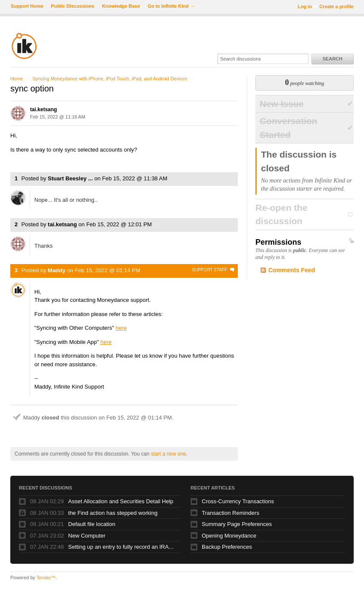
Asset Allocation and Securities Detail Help (121, 501)
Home (17, 79)
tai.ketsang (44, 109)
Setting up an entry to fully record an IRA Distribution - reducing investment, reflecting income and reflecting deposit (122, 547)
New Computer (87, 536)
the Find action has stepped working (113, 513)
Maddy (56, 270)
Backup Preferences (227, 547)
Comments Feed (292, 270)
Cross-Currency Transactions (238, 501)
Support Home (27, 6)
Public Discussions (73, 6)
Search (332, 59)
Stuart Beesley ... (70, 178)
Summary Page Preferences (237, 524)
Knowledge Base (121, 6)
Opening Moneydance (229, 536)
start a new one (168, 454)
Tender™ (46, 578)
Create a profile (337, 6)
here (121, 328)
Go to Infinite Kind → (171, 6)
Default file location (92, 524)
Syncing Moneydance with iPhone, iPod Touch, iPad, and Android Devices (110, 79)
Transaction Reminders (231, 513)
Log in (305, 6)
